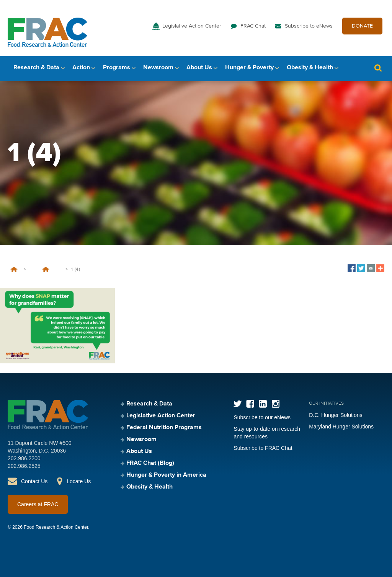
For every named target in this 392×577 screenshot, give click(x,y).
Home (14, 270)
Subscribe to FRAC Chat (263, 448)
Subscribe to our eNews (262, 417)
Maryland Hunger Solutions (341, 427)
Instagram (275, 404)
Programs (117, 68)
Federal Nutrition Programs (164, 428)
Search (378, 68)
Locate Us (79, 481)
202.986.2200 (24, 458)
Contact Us (34, 481)
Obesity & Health (310, 68)
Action (81, 68)
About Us (199, 68)
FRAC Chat (253, 26)
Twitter (238, 404)
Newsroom (158, 68)
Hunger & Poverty (249, 68)
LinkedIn (263, 404)
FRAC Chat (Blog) (150, 463)
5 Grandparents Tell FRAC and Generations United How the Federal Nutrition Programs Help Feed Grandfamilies (46, 270)
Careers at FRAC (38, 504)
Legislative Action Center (192, 26)
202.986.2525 (24, 466)
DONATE (362, 26)
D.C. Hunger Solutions (336, 415)
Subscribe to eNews (309, 26)
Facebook (250, 404)
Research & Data (36, 68)
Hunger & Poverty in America (166, 475)
